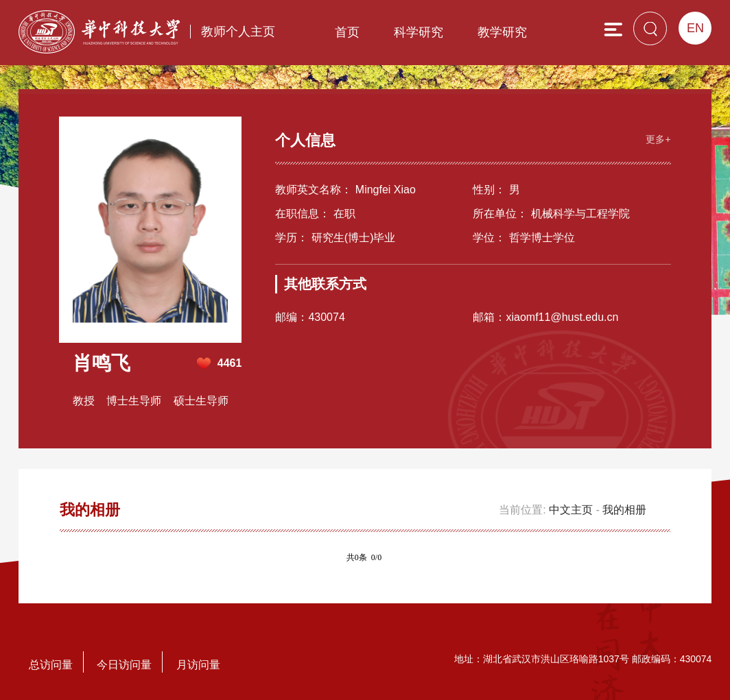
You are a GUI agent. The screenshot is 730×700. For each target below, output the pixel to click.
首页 (347, 32)
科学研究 (419, 32)
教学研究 (502, 32)
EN (695, 28)
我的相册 (624, 510)
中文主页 (571, 510)
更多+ (658, 138)
